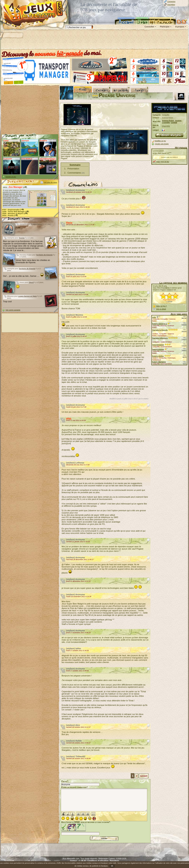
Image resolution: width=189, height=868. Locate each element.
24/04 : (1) (10, 215)
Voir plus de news (50, 182)
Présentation (73, 169)
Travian (22, 238)
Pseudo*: (65, 781)
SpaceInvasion (158, 345)
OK (112, 866)
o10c (154, 317)
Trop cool (7, 301)
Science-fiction (168, 121)
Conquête (166, 123)
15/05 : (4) (15, 214)
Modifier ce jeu (160, 141)
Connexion (171, 2)
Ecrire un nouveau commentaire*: (75, 787)
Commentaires (74, 173)
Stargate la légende (160, 330)
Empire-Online (158, 356)
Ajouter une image (162, 144)
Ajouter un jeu (11, 177)
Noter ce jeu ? (161, 306)
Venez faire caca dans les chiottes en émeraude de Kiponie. (33, 261)
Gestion (178, 121)
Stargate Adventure (160, 338)
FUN (18, 227)
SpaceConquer (158, 349)
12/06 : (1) (15, 212)
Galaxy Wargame (159, 362)
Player (69, 223)
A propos (180, 27)
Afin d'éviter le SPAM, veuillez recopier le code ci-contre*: (86, 828)
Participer (165, 27)
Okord (31, 282)
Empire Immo (36, 224)
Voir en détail (161, 309)
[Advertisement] (94, 40)
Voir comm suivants (13, 310)
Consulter (149, 27)
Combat (174, 123)
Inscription (171, 5)
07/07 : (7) (13, 210)
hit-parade (70, 53)
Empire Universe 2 (160, 324)
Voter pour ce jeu (163, 162)
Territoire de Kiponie (44, 255)
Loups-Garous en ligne (27, 296)
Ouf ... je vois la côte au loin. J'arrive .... (23, 276)
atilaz (69, 418)
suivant (144, 776)
